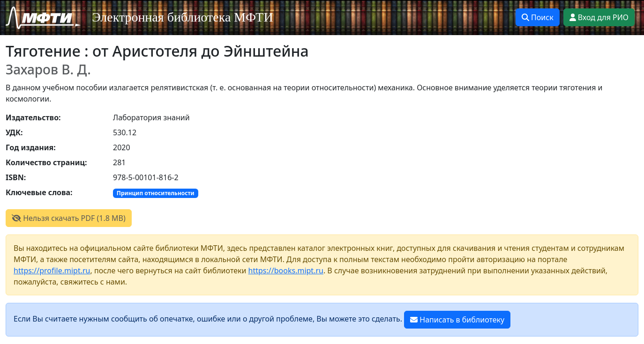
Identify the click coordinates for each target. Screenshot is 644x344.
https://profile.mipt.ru (52, 271)
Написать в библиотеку (457, 320)
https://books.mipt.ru (286, 271)
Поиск (538, 17)
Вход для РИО (599, 17)
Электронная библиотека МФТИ (183, 17)
